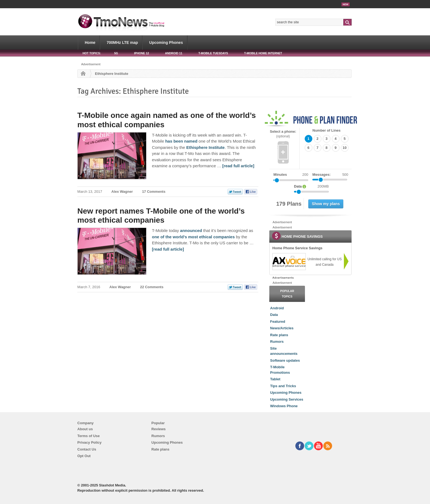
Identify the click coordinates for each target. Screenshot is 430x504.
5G (116, 53)
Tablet (275, 379)
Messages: (330, 175)
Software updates (285, 360)
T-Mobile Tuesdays (213, 53)
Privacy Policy (89, 442)
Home (90, 43)
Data (274, 315)
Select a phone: (283, 134)
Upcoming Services (287, 399)
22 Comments (152, 287)
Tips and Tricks (283, 386)
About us (85, 429)
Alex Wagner (122, 192)
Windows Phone (284, 406)
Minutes (280, 175)
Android (277, 308)
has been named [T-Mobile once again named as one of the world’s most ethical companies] (181, 141)
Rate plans (279, 335)
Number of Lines (326, 130)
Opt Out (84, 456)
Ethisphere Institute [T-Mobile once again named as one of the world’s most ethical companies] (205, 147)
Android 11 (174, 53)
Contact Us (87, 449)
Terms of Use (88, 436)
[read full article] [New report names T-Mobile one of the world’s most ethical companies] (168, 249)
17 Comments (154, 192)
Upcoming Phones (166, 43)
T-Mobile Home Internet (263, 53)
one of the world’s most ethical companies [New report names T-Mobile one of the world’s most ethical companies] (193, 237)
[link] (289, 262)
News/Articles (282, 328)
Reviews (159, 429)
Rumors (277, 342)
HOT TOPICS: (92, 53)
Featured (278, 322)
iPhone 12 (142, 53)
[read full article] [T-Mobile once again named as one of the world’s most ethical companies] (238, 166)
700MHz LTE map (122, 43)
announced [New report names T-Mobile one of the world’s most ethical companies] (191, 230)
